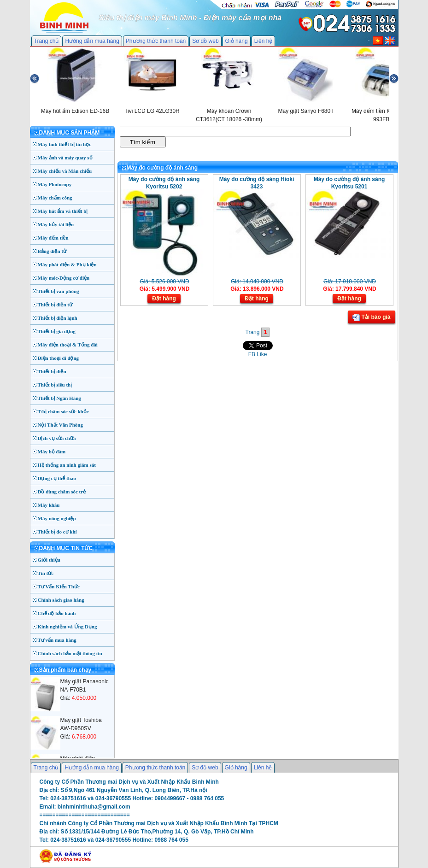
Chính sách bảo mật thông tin (70, 653)
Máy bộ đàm (52, 452)
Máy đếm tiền (53, 238)
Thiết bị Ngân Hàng (59, 398)
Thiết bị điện (52, 371)
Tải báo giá (371, 317)
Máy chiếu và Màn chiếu (65, 171)
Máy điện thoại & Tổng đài (68, 345)
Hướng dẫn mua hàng (92, 41)
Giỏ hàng (237, 41)
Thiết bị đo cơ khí (57, 532)
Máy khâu (49, 505)
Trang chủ (47, 41)
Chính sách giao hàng (61, 600)
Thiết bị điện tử (55, 305)
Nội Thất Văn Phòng (61, 425)
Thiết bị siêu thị (55, 385)
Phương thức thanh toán (156, 41)
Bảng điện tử (52, 251)
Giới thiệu (49, 560)
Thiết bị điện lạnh (58, 318)
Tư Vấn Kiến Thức (59, 586)
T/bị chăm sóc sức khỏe (63, 411)
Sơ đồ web (205, 41)
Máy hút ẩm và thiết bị (63, 211)
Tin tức (46, 573)
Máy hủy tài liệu (56, 224)
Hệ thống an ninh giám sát (67, 465)
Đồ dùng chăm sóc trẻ (62, 492)
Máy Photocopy (55, 184)
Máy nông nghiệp (57, 518)
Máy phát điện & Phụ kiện (67, 264)
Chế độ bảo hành (57, 613)
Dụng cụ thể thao (57, 478)
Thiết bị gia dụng (57, 331)
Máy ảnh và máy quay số (65, 158)
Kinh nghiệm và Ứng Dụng (67, 627)
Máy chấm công (55, 198)
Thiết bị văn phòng (59, 291)
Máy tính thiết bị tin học (65, 144)
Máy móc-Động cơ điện (64, 278)
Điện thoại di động (59, 358)
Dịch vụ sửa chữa (57, 438)
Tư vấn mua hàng (57, 640)
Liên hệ (264, 41)
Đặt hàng (164, 299)
